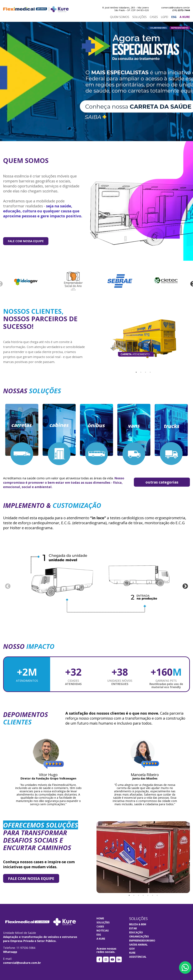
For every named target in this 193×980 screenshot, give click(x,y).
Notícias (103, 931)
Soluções (103, 922)
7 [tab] (157, 895)
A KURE (101, 939)
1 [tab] (136, 372)
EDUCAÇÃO (136, 932)
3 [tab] (146, 372)
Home (100, 918)
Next (185, 586)
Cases (100, 927)
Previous (8, 586)
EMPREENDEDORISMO (142, 941)
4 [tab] (150, 372)
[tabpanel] (143, 339)
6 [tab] (153, 895)
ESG (99, 935)
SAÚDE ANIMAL (138, 945)
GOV (132, 949)
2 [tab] (141, 372)
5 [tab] (148, 895)
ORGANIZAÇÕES (139, 936)
